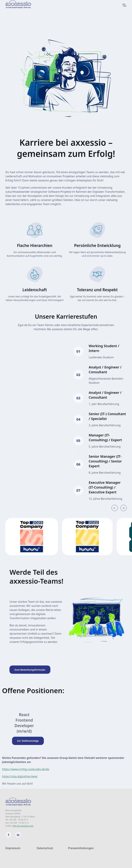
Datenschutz (45, 848)
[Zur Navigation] (124, 5)
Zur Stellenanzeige (28, 741)
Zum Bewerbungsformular (30, 670)
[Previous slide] (115, 508)
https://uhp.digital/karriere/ (20, 776)
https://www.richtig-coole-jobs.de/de (26, 769)
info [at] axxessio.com (23, 826)
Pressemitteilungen (81, 848)
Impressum (13, 848)
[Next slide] (124, 508)
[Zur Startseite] (22, 4)
